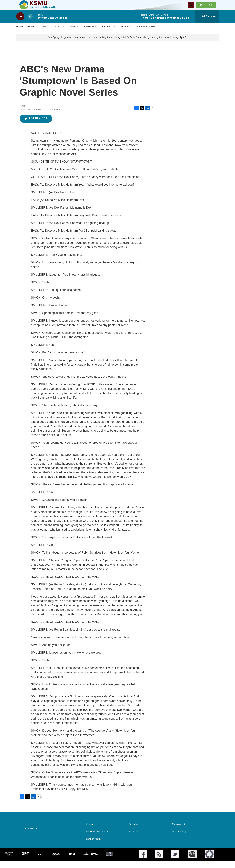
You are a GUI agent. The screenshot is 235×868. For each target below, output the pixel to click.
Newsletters (146, 34)
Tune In (125, 34)
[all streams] (207, 24)
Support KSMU (94, 846)
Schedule (134, 832)
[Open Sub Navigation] (37, 34)
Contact (90, 832)
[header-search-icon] (192, 9)
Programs (49, 34)
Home (20, 34)
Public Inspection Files (98, 839)
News (31, 34)
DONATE (210, 9)
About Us (134, 839)
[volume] (30, 24)
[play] (20, 24)
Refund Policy (179, 839)
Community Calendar (97, 34)
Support (69, 34)
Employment (179, 832)
